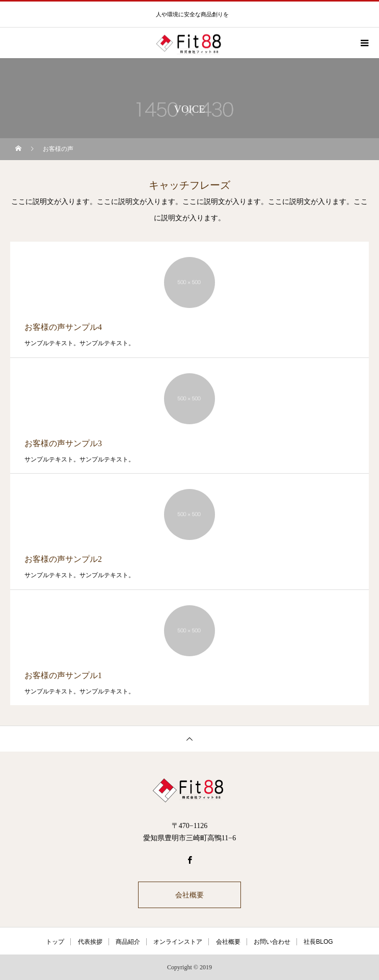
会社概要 (189, 895)
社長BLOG (318, 942)
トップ (55, 942)
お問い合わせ (272, 942)
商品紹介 (128, 942)
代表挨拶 (90, 942)
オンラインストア (178, 942)
